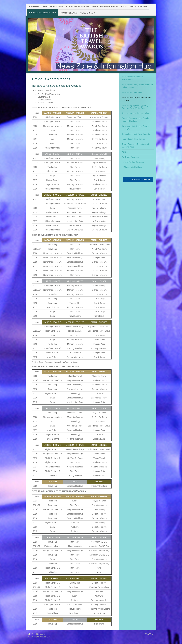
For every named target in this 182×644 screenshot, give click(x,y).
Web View (149, 634)
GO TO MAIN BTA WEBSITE (138, 180)
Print (32, 634)
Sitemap (41, 634)
